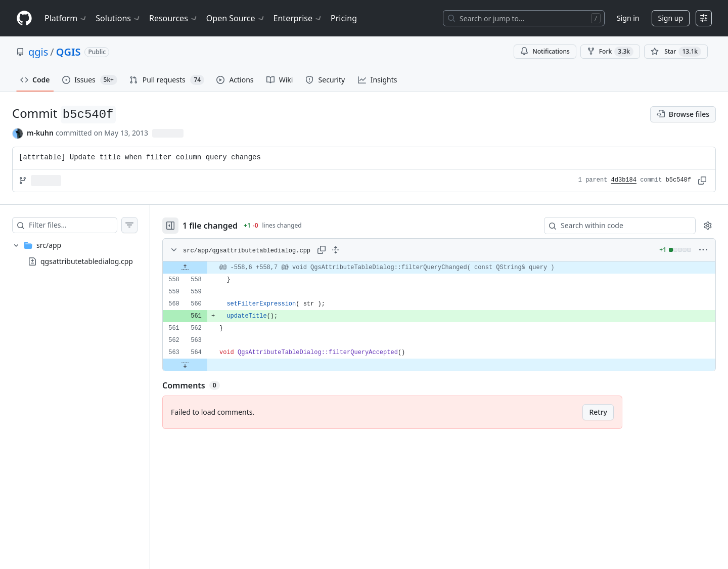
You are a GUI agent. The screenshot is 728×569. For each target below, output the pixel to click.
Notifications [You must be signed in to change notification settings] (545, 51)
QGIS (69, 52)
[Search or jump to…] (524, 18)
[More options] (703, 250)
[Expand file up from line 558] (185, 268)
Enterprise (298, 18)
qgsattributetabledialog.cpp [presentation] (87, 261)
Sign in (628, 18)
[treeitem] (75, 253)
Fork (610, 52)
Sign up (671, 18)
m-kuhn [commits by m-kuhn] (40, 133)
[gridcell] (439, 268)
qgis (38, 52)
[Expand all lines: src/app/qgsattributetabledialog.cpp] (336, 250)
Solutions (118, 18)
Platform (66, 18)
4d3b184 (624, 180)
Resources (174, 18)
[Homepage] (24, 18)
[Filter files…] (73, 225)
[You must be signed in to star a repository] (676, 52)
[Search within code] (615, 226)
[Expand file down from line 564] (185, 365)
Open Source (236, 18)
